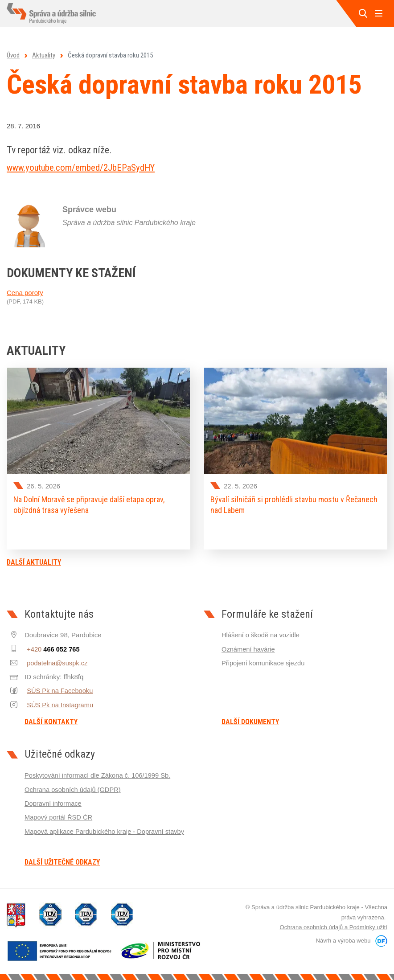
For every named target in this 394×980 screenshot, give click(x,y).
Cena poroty (25, 293)
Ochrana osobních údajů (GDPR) (74, 787)
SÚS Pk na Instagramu (59, 702)
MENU (378, 13)
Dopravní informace (54, 801)
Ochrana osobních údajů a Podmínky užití (334, 925)
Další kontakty (51, 720)
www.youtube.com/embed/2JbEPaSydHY (86, 167)
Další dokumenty (250, 720)
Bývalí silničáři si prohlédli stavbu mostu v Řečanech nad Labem (294, 505)
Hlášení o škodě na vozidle (261, 633)
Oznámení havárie (249, 646)
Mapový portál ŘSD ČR (59, 814)
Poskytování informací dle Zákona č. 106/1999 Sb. (99, 773)
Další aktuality (34, 560)
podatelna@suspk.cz (55, 660)
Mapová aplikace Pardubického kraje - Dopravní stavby (106, 828)
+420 (51, 646)
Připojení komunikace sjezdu (264, 660)
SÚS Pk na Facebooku (58, 688)
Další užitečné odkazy (62, 860)
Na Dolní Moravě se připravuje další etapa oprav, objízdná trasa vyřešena (89, 505)
